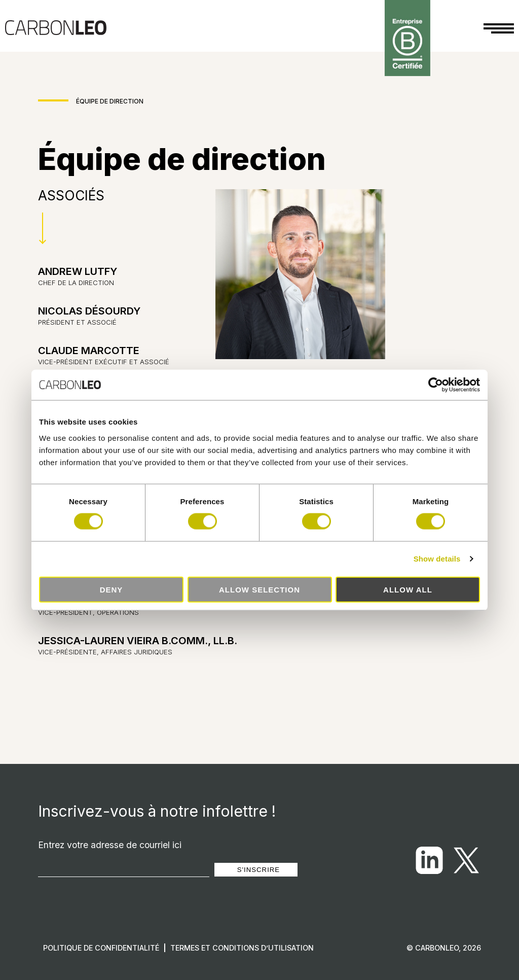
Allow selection (259, 589)
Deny (112, 589)
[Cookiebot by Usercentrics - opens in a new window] (436, 385)
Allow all (408, 589)
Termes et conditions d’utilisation (242, 948)
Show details (437, 559)
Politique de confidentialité (101, 948)
